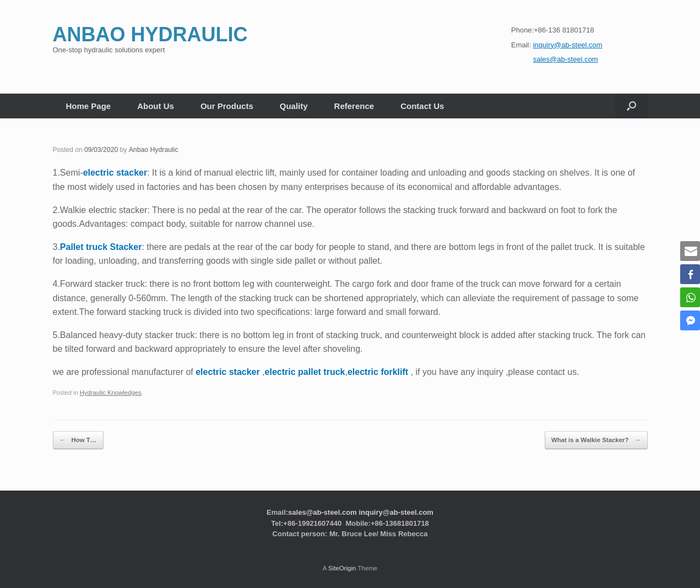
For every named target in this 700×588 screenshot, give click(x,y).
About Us (156, 106)
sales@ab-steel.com (322, 511)
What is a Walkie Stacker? (598, 439)
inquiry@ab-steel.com (396, 511)
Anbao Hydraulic (152, 150)
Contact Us (422, 106)
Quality (294, 106)
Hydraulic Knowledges (110, 393)
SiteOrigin (342, 567)
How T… (77, 439)
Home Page (89, 106)
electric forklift (378, 372)
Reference (354, 106)
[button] (631, 106)
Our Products (227, 106)
